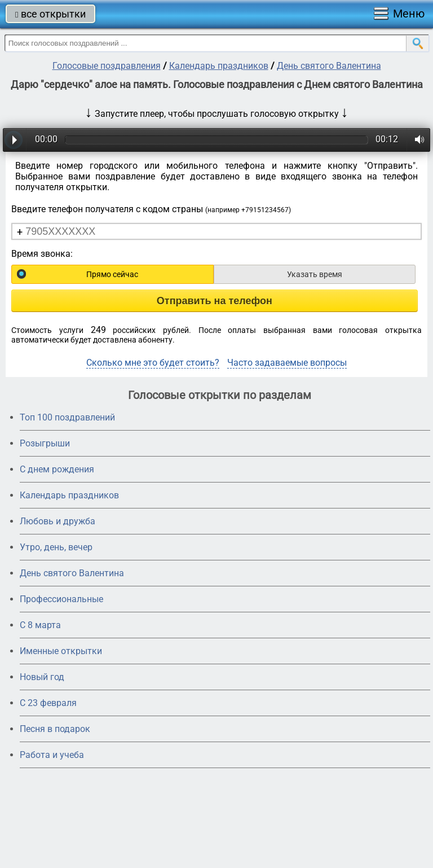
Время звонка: (42, 254)
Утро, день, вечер (56, 547)
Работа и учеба (52, 755)
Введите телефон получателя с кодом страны (151, 209)
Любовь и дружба (58, 521)
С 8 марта (40, 625)
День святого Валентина (329, 66)
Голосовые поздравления (107, 66)
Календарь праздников (219, 66)
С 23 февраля (48, 703)
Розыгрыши (45, 443)
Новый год (42, 677)
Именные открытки (61, 651)
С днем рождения (57, 469)
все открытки (50, 14)
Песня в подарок (55, 729)
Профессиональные (61, 599)
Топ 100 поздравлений (67, 417)
